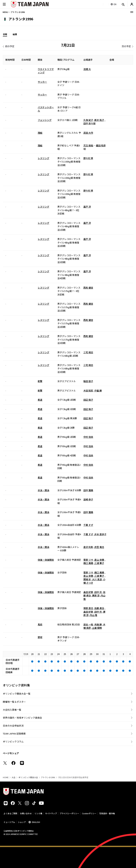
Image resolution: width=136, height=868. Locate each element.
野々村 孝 (88, 158)
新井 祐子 (99, 120)
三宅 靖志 (88, 352)
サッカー (42, 82)
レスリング (43, 158)
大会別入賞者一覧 (12, 710)
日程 (5, 34)
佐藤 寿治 (99, 608)
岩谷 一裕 (88, 624)
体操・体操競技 (46, 560)
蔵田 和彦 (101, 145)
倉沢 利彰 (88, 547)
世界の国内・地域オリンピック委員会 (22, 718)
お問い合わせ (26, 813)
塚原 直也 (88, 608)
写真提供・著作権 (107, 813)
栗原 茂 (96, 595)
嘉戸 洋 (87, 207)
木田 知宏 (88, 391)
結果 (15, 34)
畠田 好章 (88, 592)
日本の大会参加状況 (13, 726)
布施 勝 (98, 624)
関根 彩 (87, 579)
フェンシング (45, 120)
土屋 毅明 (97, 628)
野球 (40, 637)
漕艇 (40, 133)
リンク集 (38, 813)
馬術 (40, 624)
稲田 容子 (88, 381)
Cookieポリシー (89, 813)
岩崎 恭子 (88, 499)
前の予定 (10, 46)
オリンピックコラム (13, 741)
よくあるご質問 (10, 813)
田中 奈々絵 (89, 123)
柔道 (40, 400)
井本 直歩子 (100, 534)
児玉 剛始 (88, 145)
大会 (13, 777)
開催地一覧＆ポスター (14, 702)
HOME (6, 777)
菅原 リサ (88, 560)
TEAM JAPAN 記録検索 (14, 734)
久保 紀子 (88, 120)
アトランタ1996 (48, 777)
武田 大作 (88, 133)
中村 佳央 (88, 437)
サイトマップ (51, 813)
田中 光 (98, 592)
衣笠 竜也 (99, 547)
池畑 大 (87, 69)
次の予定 (126, 46)
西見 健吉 (88, 288)
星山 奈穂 (99, 560)
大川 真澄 (97, 579)
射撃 (40, 381)
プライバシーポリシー (69, 813)
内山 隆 (93, 615)
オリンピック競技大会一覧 (17, 694)
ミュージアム (9, 822)
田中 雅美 (88, 490)
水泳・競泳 (43, 490)
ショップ (22, 822)
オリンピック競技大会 (28, 777)
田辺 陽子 (88, 400)
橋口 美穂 (88, 563)
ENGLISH (36, 822)
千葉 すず (88, 525)
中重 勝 (98, 391)
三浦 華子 (99, 563)
